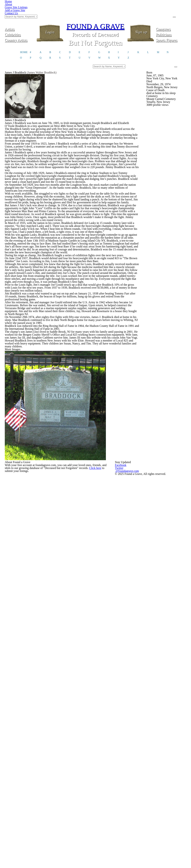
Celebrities (20, 16)
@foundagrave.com (152, 833)
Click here (41, 841)
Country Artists (20, 22)
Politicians (171, 16)
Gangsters (171, 11)
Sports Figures (171, 22)
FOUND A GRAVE (96, 8)
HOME (24, 35)
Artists (20, 11)
